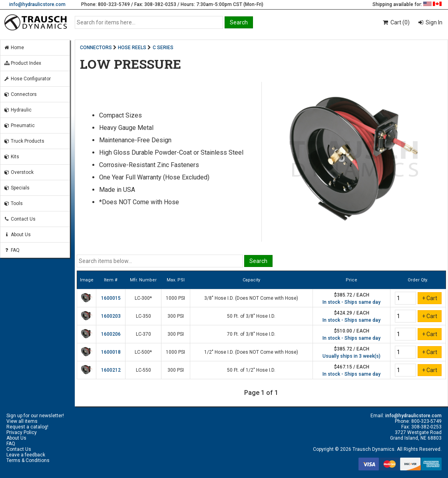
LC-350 (143, 316)
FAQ (12, 250)
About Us (17, 235)
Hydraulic (18, 110)
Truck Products (24, 141)
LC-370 (143, 334)
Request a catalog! (27, 427)
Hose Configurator (27, 79)
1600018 (111, 352)
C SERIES (163, 48)
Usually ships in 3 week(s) (351, 356)
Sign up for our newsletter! (35, 416)
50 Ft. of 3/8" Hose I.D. (251, 316)
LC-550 (143, 370)
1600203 (111, 316)
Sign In (433, 22)
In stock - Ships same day (351, 302)
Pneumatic (19, 125)
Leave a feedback (26, 455)
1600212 (111, 370)
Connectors (20, 94)
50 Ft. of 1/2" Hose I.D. (251, 370)
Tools (13, 203)
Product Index (22, 63)
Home (14, 48)
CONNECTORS (96, 48)
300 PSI (176, 316)
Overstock (19, 172)
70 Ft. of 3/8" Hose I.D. (251, 334)
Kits (11, 157)
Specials (17, 188)
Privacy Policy (22, 432)
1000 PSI (175, 298)
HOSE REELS (132, 48)
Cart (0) (396, 22)
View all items (22, 421)
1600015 (111, 298)
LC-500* (143, 352)
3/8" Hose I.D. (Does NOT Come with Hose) (251, 298)
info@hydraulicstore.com (37, 4)
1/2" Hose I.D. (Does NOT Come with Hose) (251, 352)
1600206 (111, 334)
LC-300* (143, 298)
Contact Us (20, 219)
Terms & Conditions (28, 460)
